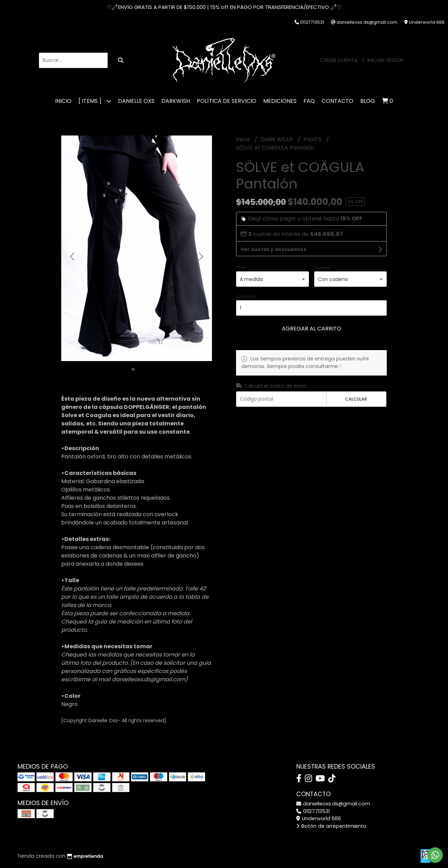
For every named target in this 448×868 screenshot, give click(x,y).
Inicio (63, 101)
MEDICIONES (280, 101)
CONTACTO (338, 101)
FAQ (309, 101)
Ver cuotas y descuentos (273, 249)
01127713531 (313, 811)
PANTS (313, 139)
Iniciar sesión (385, 60)
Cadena (322, 268)
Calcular (356, 399)
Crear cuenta (339, 60)
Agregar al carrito (312, 329)
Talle (241, 268)
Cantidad (246, 296)
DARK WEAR (278, 139)
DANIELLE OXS (136, 101)
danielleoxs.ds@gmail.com (333, 804)
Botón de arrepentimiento (331, 826)
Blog (368, 101)
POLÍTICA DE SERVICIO (227, 101)
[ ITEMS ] (95, 101)
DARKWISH (176, 101)
